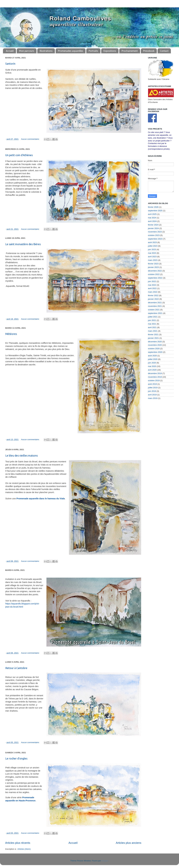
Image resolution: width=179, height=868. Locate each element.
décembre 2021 (155, 303)
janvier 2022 (153, 299)
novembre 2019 (155, 377)
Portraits (93, 51)
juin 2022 (152, 281)
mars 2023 (153, 260)
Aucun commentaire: (31, 139)
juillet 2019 (153, 388)
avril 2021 (152, 327)
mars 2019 (153, 398)
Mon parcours (27, 51)
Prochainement (130, 51)
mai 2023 (152, 253)
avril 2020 (152, 370)
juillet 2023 (153, 246)
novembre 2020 (155, 345)
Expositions (110, 51)
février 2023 (153, 264)
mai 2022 (152, 285)
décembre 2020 (155, 342)
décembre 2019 (155, 373)
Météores (11, 334)
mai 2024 (152, 218)
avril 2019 (152, 395)
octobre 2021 (154, 310)
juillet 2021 (153, 317)
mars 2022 (153, 292)
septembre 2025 (155, 211)
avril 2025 (152, 214)
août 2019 (152, 384)
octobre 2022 (154, 274)
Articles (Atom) (24, 849)
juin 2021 (152, 320)
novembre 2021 (155, 306)
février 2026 (153, 207)
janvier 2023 (153, 267)
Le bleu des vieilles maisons (22, 456)
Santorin (10, 64)
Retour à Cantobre (16, 668)
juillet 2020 (153, 359)
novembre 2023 (155, 232)
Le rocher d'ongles (16, 758)
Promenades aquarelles (71, 51)
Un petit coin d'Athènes (19, 155)
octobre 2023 (154, 235)
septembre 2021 (155, 313)
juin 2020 (152, 363)
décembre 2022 (155, 271)
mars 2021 (153, 331)
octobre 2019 (154, 380)
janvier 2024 (153, 228)
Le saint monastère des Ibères (23, 244)
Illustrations (46, 51)
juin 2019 (152, 391)
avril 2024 (152, 221)
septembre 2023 (155, 239)
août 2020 (152, 356)
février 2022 (153, 295)
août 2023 (152, 242)
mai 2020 (152, 366)
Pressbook (149, 51)
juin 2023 (152, 249)
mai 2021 (152, 324)
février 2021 (153, 335)
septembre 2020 (155, 352)
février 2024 (153, 225)
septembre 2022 (155, 278)
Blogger (105, 861)
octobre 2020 (154, 349)
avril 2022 (152, 288)
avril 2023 (152, 257)
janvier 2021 (153, 338)
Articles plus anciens (129, 843)
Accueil (10, 51)
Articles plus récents (18, 843)
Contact (164, 51)
